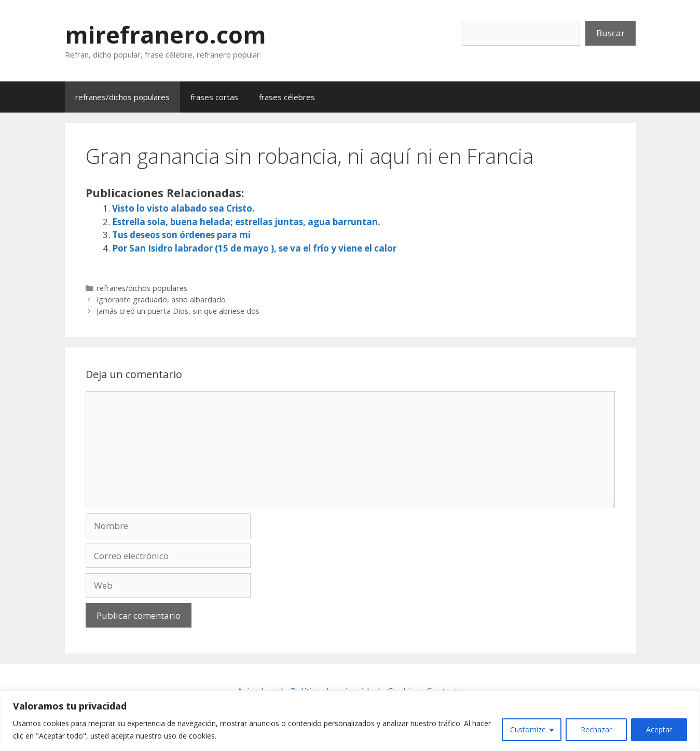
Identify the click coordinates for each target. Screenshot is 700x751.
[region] (350, 721)
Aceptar (659, 729)
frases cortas (214, 97)
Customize (528, 729)
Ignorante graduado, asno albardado (161, 300)
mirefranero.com (166, 34)
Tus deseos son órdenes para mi (181, 235)
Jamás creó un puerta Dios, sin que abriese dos (178, 311)
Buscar (610, 33)
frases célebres (287, 97)
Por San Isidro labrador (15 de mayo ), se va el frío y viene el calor (254, 248)
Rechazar (596, 729)
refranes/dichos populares (122, 97)
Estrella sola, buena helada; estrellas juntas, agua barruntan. (246, 222)
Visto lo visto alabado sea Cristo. (183, 208)
